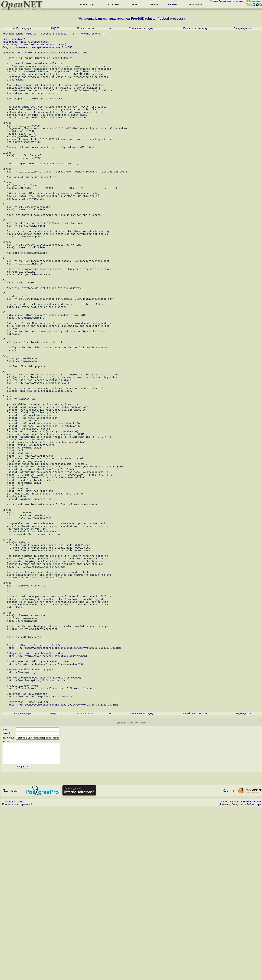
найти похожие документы (88, 34)
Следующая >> (242, 28)
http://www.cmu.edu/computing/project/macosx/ (41, 863)
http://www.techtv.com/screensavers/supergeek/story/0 (47, 873)
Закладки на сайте (13, 974)
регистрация (238, 1)
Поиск (192, 5)
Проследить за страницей (17, 977)
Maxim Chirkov (252, 974)
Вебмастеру (254, 977)
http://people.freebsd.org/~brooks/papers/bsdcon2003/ (47, 822)
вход (229, 1)
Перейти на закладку (195, 28)
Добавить (225, 977)
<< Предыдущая (22, 28)
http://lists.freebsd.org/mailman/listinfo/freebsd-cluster (51, 853)
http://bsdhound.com (35, 44)
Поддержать (239, 977)
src (111, 28)
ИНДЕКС (55, 28)
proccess (59, 34)
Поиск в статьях (86, 28)
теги (199, 5)
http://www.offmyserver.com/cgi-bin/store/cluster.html (48, 812)
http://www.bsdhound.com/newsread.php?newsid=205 (52, 58)
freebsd (45, 34)
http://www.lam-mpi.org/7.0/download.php (37, 843)
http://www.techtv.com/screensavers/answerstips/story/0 (49, 802)
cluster (32, 34)
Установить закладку (141, 28)
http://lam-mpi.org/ (85, 105)
